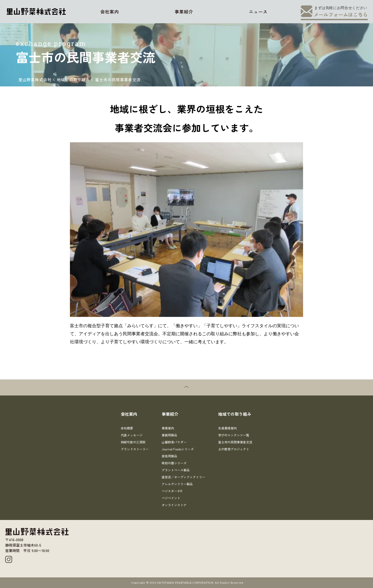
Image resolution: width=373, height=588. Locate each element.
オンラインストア (174, 505)
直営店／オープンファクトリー (183, 477)
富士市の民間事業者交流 (235, 442)
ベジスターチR (172, 491)
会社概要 (127, 428)
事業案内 (168, 428)
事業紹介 (184, 12)
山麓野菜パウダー (174, 442)
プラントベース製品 (176, 470)
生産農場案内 (227, 428)
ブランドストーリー (135, 449)
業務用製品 (169, 435)
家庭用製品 (169, 456)
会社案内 (110, 12)
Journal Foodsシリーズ (178, 449)
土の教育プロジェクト (234, 449)
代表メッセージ (132, 435)
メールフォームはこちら (341, 14)
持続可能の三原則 (133, 442)
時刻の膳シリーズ (174, 463)
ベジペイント (171, 498)
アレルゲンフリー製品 (177, 484)
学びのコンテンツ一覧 (234, 435)
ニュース (258, 12)
